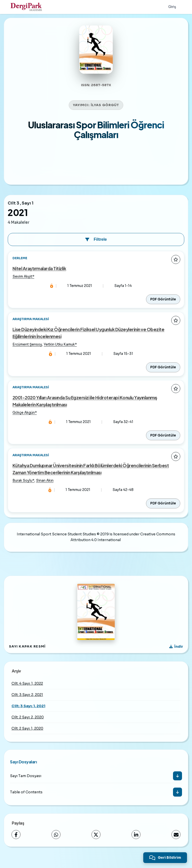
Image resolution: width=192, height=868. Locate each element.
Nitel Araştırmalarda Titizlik (40, 274)
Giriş (172, 7)
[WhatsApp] (56, 844)
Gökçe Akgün (24, 421)
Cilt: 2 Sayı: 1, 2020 (27, 738)
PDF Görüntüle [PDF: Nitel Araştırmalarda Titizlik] (163, 306)
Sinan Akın (45, 490)
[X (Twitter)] (96, 844)
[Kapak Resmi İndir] (176, 656)
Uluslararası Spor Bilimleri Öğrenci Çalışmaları (96, 135)
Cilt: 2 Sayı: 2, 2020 (28, 727)
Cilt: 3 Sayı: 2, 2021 (27, 704)
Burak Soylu (23, 490)
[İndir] (177, 786)
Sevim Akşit (23, 283)
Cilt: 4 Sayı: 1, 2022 (27, 693)
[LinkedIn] (136, 844)
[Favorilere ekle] (176, 265)
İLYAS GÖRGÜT (105, 111)
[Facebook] (16, 844)
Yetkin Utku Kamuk (60, 352)
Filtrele (96, 245)
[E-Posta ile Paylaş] (176, 844)
